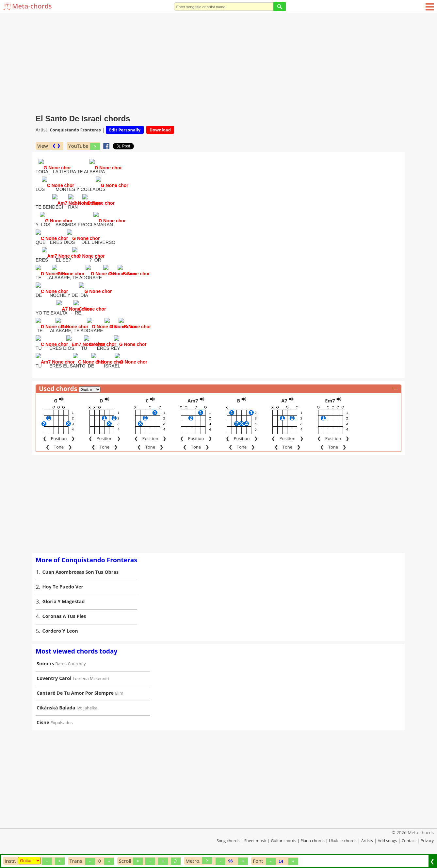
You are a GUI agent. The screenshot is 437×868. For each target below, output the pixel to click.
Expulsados (62, 723)
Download (160, 130)
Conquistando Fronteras (75, 130)
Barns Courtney (71, 664)
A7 (284, 401)
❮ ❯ (56, 146)
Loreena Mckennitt (91, 679)
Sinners (45, 664)
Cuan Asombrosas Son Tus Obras (81, 573)
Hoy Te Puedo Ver (63, 587)
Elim (119, 694)
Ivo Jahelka (87, 708)
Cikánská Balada (56, 708)
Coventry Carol (54, 679)
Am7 (193, 401)
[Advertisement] (218, 62)
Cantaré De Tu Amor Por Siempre (75, 694)
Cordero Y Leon (60, 631)
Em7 (330, 401)
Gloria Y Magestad (64, 602)
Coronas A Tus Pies (64, 617)
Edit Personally (125, 130)
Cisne (43, 723)
